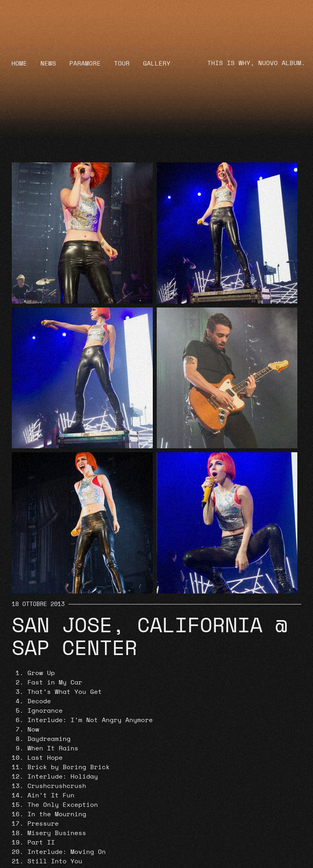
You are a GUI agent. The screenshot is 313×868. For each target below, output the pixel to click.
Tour (122, 64)
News (48, 64)
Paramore (85, 64)
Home (19, 64)
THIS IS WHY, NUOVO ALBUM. (256, 63)
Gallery (157, 64)
